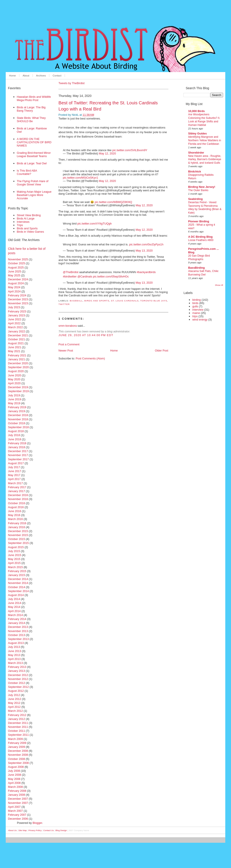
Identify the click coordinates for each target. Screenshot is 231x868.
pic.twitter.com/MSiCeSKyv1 (81, 178)
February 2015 (17, 571)
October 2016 (16, 503)
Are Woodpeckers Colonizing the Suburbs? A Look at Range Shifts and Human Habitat (204, 120)
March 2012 (15, 711)
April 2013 (14, 659)
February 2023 (17, 311)
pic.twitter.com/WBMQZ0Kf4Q (113, 202)
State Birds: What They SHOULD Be (31, 120)
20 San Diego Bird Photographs (199, 257)
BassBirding (196, 268)
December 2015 (18, 531)
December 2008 (18, 751)
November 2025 (18, 259)
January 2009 (16, 747)
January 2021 (16, 359)
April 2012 (14, 707)
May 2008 (14, 779)
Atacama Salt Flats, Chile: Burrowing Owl (203, 273)
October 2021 (16, 339)
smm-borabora (68, 326)
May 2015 (14, 559)
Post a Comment (69, 344)
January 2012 (16, 719)
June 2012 (15, 699)
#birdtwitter (70, 276)
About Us (12, 830)
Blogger (37, 823)
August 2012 (16, 691)
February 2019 (17, 407)
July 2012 (14, 695)
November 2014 (18, 583)
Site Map (23, 830)
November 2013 (18, 631)
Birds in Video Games (30, 232)
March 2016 (15, 519)
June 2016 (15, 511)
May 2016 (14, 515)
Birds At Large (26, 218)
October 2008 (16, 759)
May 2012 (14, 703)
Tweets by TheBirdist (72, 83)
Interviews (23, 222)
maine (196, 313)
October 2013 (16, 635)
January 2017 (16, 491)
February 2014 (17, 619)
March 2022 (15, 327)
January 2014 (16, 623)
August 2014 (16, 595)
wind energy (200, 320)
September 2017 (18, 459)
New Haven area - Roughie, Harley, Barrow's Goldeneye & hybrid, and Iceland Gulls (205, 159)
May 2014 (14, 607)
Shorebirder (196, 153)
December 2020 (18, 363)
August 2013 (16, 643)
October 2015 (16, 539)
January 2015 (16, 575)
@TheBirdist (71, 272)
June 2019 (15, 399)
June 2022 (15, 319)
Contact (57, 76)
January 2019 (16, 411)
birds (195, 303)
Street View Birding (29, 215)
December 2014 (18, 579)
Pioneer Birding (199, 221)
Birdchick (194, 171)
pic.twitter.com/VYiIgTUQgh (95, 224)
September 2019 (18, 391)
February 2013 (17, 667)
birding (196, 300)
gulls (195, 306)
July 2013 (14, 647)
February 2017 (17, 487)
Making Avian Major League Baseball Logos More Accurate (34, 195)
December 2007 (18, 799)
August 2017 (16, 463)
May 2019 (14, 403)
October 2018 (16, 423)
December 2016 (18, 495)
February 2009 (17, 743)
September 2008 (18, 763)
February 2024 (17, 295)
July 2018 (14, 435)
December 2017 (18, 451)
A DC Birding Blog (200, 237)
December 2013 (18, 627)
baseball (76, 301)
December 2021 (18, 335)
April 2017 (14, 479)
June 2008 (15, 775)
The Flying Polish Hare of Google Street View (33, 183)
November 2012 (18, 679)
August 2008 (16, 767)
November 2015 (18, 535)
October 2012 (16, 683)
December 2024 (18, 279)
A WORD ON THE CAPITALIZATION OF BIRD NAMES (34, 142)
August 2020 (16, 371)
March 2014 (15, 615)
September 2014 (18, 591)
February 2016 (17, 523)
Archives (41, 76)
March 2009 (15, 739)
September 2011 (18, 735)
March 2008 (15, 787)
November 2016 (18, 499)
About (26, 76)
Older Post (161, 351)
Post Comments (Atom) (90, 358)
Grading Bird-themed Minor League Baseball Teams (34, 154)
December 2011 (18, 723)
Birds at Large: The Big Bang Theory (31, 109)
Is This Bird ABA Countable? (27, 172)
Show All (219, 285)
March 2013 (15, 663)
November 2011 (18, 727)
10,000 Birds (196, 111)
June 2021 (15, 347)
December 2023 (18, 299)
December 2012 (18, 675)
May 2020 (14, 379)
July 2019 (14, 395)
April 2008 (14, 783)
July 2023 (14, 307)
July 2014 (14, 599)
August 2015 (16, 547)
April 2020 (14, 383)
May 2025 (14, 275)
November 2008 (18, 755)
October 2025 (16, 263)
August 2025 (16, 267)
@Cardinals (85, 276)
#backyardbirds (146, 272)
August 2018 (16, 431)
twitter (64, 304)
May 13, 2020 (144, 251)
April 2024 (14, 291)
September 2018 (18, 427)
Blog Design (61, 830)
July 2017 (14, 467)
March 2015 (15, 567)
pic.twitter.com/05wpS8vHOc (111, 276)
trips (195, 316)
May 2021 (14, 351)
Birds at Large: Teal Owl (32, 163)
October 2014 (16, 587)
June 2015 (15, 555)
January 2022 (16, 331)
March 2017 (15, 483)
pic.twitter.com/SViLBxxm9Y (130, 150)
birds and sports (97, 301)
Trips (20, 225)
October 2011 (16, 731)
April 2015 (14, 563)
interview (198, 310)
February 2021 (17, 355)
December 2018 (18, 415)
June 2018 (15, 439)
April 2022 (14, 323)
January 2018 (16, 447)
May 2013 (14, 655)
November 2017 (18, 455)
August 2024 (16, 283)
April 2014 (14, 611)
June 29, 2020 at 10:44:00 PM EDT (86, 335)
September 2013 (18, 639)
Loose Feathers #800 (201, 240)
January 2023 (16, 315)
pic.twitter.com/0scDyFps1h (146, 244)
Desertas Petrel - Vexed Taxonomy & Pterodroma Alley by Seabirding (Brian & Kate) (205, 207)
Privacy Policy (35, 830)
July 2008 (14, 771)
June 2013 (15, 651)
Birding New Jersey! (202, 187)
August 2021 (16, 343)
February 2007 (17, 815)
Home (12, 76)
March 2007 (15, 811)
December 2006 (18, 819)
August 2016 (16, 507)
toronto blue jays (154, 301)
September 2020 (18, 367)
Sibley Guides (197, 133)
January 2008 (16, 795)
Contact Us (49, 830)
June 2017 (15, 471)
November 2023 (18, 303)
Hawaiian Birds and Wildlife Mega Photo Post (34, 98)
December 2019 (18, 387)
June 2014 (15, 603)
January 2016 (16, 527)
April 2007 (14, 807)
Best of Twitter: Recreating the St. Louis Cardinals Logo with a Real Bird (108, 106)
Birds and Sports (27, 228)
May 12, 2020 (107, 153)
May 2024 (14, 287)
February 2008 (17, 791)
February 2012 (17, 715)
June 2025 (15, 271)
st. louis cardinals (125, 301)
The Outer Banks (198, 190)
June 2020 (15, 375)
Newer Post (66, 351)
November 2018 (18, 419)
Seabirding (195, 199)
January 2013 (16, 671)
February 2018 (17, 443)
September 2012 (18, 687)
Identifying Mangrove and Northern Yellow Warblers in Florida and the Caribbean (205, 140)
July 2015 (14, 551)
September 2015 (18, 543)
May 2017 (14, 475)
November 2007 (18, 803)
